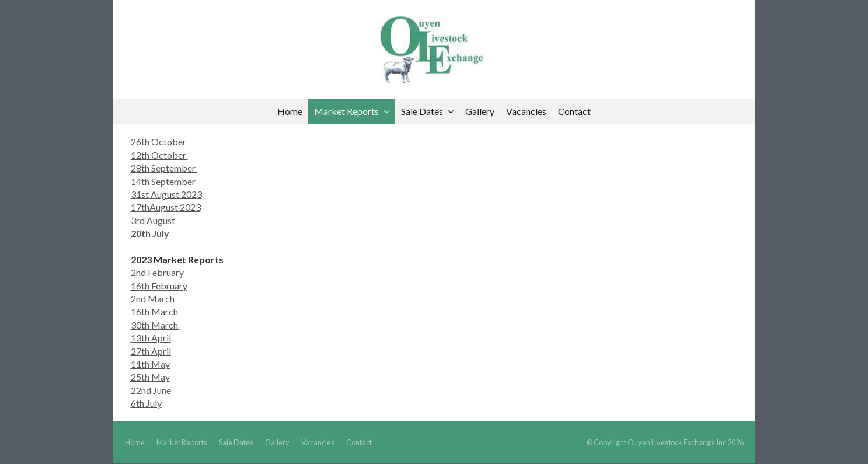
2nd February (157, 272)
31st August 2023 (166, 194)
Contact (359, 442)
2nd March (153, 299)
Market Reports (182, 442)
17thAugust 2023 (166, 207)
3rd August (153, 220)
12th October (159, 155)
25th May (150, 377)
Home (135, 442)
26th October (159, 142)
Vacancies (318, 442)
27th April (151, 351)
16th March (154, 311)
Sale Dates (236, 442)
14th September (163, 181)
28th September (164, 168)
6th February (162, 286)
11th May (150, 364)
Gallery (277, 442)
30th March (155, 325)
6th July (146, 403)
